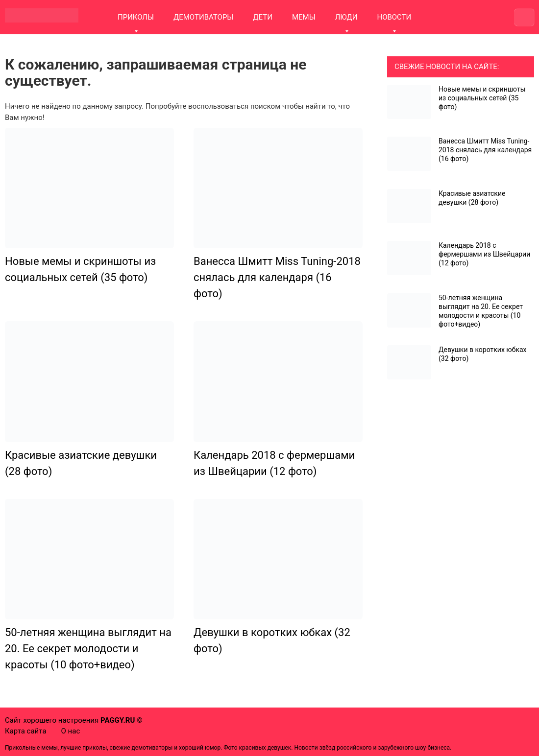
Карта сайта (26, 731)
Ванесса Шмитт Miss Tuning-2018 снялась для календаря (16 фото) (277, 277)
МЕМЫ (304, 17)
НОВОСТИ (394, 17)
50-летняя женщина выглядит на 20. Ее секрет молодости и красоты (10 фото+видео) (88, 649)
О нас (71, 731)
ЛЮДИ (346, 17)
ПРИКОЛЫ (136, 17)
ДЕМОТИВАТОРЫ (203, 17)
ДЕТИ (263, 17)
